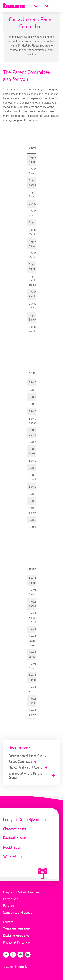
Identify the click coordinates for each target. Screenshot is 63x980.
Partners (9, 905)
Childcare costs (14, 829)
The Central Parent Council (26, 767)
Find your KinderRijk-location (25, 819)
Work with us (13, 856)
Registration (12, 847)
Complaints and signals (18, 912)
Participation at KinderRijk (25, 756)
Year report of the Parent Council (25, 775)
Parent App (11, 899)
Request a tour (15, 838)
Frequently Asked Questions (21, 892)
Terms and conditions (17, 929)
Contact (8, 922)
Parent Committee (20, 761)
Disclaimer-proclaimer (17, 935)
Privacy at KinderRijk (17, 942)
